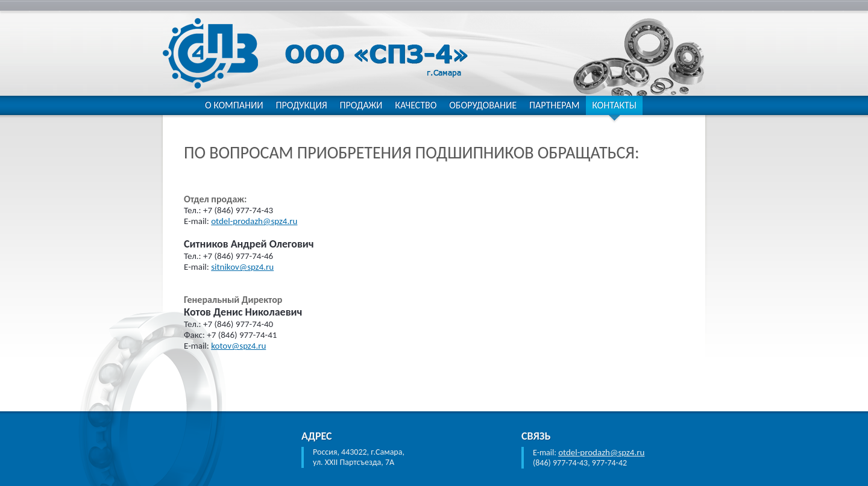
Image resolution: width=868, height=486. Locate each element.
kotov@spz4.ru (238, 346)
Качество (416, 105)
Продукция (301, 105)
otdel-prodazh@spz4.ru (254, 221)
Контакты (614, 105)
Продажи (361, 105)
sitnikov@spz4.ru (242, 267)
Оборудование (483, 105)
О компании (234, 105)
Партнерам (554, 105)
